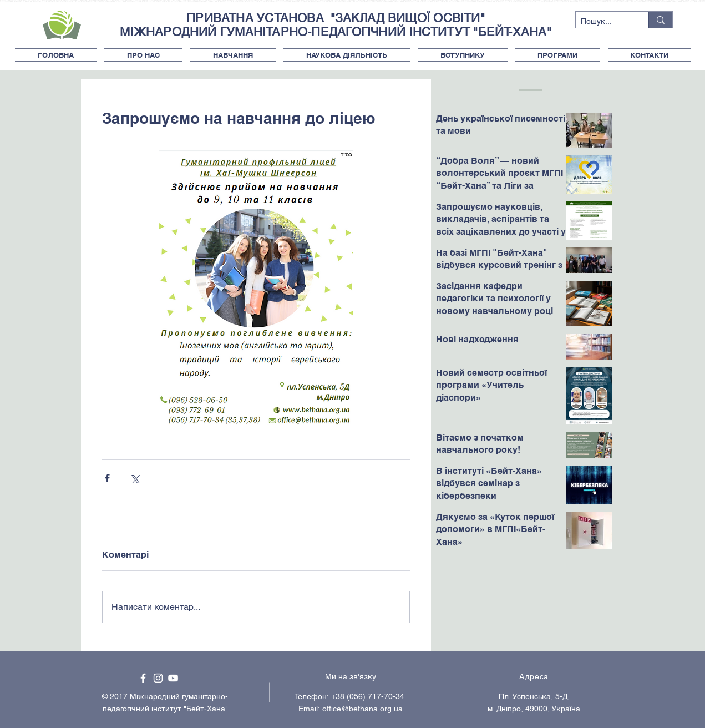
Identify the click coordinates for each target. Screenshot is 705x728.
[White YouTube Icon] (173, 678)
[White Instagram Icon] (158, 678)
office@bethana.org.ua (362, 709)
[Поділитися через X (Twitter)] (135, 478)
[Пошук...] (603, 22)
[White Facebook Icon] (143, 678)
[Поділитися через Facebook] (107, 478)
